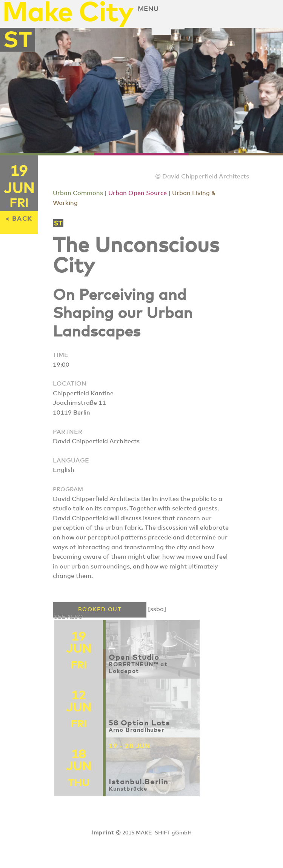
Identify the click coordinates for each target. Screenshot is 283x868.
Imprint (103, 833)
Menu (148, 9)
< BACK (19, 219)
